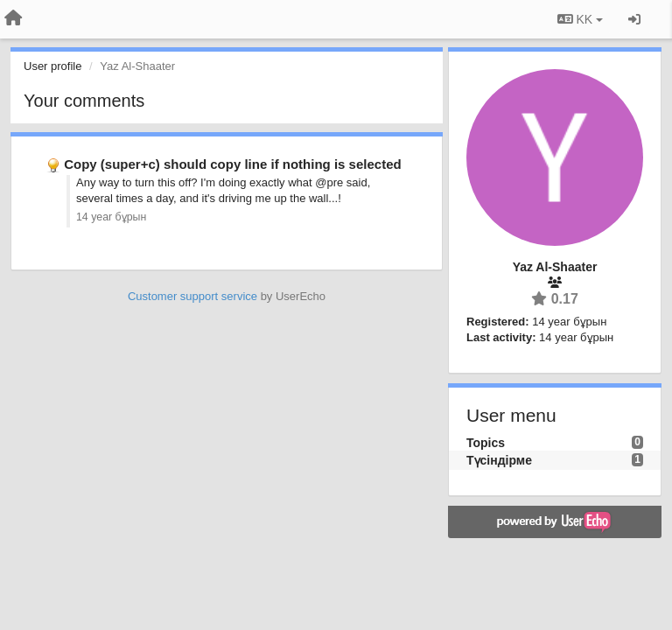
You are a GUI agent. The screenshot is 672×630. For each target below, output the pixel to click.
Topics (486, 443)
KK (580, 19)
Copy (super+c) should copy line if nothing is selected (232, 164)
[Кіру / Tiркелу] (634, 19)
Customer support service (192, 296)
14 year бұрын (111, 217)
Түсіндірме (499, 460)
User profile (52, 66)
